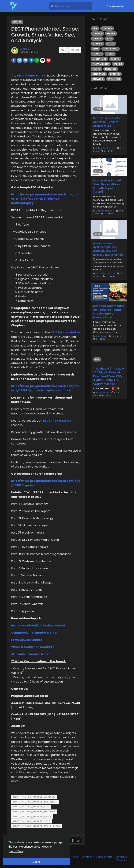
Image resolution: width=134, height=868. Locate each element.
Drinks (97, 39)
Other (17, 22)
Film (109, 39)
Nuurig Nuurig (103, 392)
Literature (99, 59)
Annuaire (122, 860)
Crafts (97, 33)
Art (95, 28)
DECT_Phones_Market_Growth (34, 812)
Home (110, 54)
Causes (107, 28)
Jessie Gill (25, 49)
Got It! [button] (36, 862)
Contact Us (121, 857)
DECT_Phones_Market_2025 (32, 821)
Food (111, 44)
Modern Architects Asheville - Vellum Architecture (106, 122)
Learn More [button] (16, 851)
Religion (111, 69)
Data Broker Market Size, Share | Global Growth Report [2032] (107, 186)
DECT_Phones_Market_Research (35, 802)
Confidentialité (105, 857)
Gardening (111, 49)
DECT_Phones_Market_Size (31, 807)
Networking (101, 64)
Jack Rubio (101, 336)
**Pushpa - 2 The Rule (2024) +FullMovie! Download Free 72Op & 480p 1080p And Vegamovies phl (109, 376)
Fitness (97, 44)
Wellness (114, 79)
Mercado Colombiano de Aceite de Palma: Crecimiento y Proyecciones (109, 312)
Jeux (96, 49)
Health (97, 54)
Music (115, 59)
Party (96, 69)
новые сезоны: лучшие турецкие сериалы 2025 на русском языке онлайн (109, 249)
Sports (115, 74)
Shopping (99, 74)
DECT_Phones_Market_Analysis (34, 797)
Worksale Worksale (105, 273)
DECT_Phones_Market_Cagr (32, 816)
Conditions (88, 857)
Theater (98, 79)
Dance (111, 33)
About (76, 857)
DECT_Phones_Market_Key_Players (37, 826)
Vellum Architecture (105, 148)
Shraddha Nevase (105, 211)
